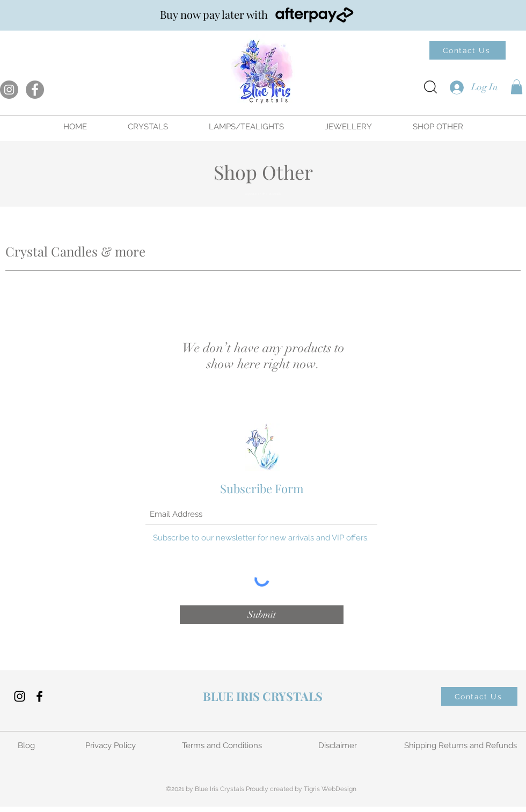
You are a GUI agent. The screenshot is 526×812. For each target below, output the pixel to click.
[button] (517, 87)
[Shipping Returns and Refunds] (462, 746)
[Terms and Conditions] (223, 746)
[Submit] (262, 615)
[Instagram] (9, 90)
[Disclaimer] (339, 746)
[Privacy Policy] (111, 746)
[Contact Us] (467, 50)
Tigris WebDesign (330, 789)
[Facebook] (35, 90)
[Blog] (27, 746)
